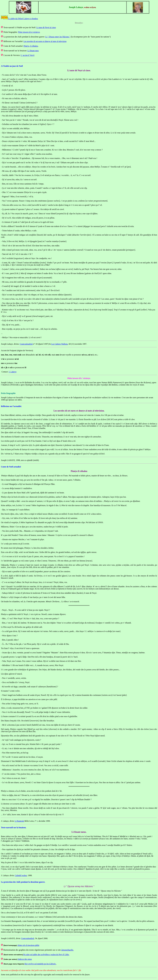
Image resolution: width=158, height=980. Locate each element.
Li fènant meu (33, 51)
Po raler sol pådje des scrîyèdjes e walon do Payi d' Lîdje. (46, 955)
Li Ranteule (19, 821)
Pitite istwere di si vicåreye (29, 32)
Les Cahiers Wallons (60, 344)
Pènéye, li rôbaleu (31, 46)
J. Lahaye (13, 372)
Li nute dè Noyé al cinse (46, 27)
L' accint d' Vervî (27, 55)
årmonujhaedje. (68, 950)
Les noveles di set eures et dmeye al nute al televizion (45, 41)
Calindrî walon (21, 875)
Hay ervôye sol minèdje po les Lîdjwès (40, 964)
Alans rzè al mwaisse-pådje (28, 945)
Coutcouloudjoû (26, 344)
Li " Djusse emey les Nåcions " (58, 37)
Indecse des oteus (25, 959)
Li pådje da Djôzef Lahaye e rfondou (23, 19)
